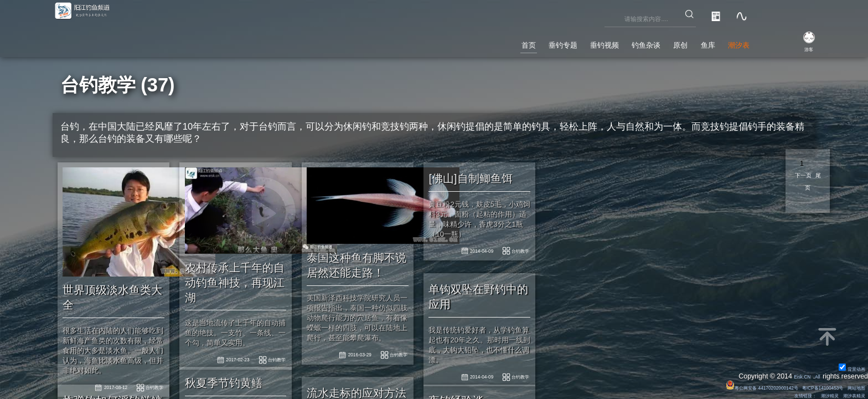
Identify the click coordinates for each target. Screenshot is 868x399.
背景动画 (846, 365)
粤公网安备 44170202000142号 (713, 385)
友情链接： (776, 394)
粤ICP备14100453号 (801, 385)
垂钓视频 (539, 41)
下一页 (808, 176)
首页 (429, 41)
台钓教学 (389, 341)
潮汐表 (731, 41)
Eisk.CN (793, 374)
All (815, 374)
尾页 (808, 191)
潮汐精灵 (812, 394)
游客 (797, 48)
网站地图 (851, 385)
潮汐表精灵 (848, 394)
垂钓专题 (478, 41)
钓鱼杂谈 (598, 41)
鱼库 (687, 41)
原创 (648, 41)
